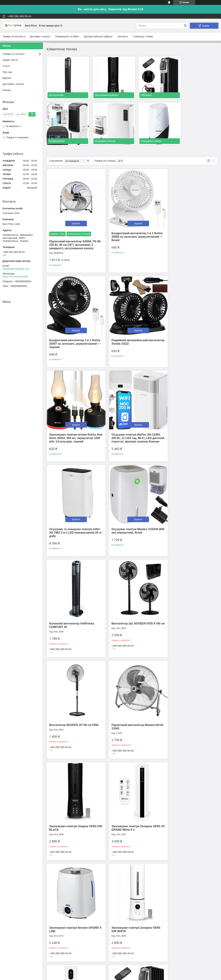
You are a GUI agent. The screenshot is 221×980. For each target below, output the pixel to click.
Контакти (123, 36)
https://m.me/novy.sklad (15, 277)
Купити (74, 214)
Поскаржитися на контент (105, 977)
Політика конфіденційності (132, 977)
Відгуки (7, 78)
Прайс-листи (10, 60)
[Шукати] (185, 26)
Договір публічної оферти (98, 36)
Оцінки (7, 90)
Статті (6, 66)
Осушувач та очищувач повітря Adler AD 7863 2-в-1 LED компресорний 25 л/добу (71, 423)
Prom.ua (127, 970)
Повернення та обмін (67, 36)
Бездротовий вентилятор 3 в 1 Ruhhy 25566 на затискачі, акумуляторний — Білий (128, 227)
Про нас (7, 72)
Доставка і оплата (40, 36)
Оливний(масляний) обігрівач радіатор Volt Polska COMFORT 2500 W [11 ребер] (70, 809)
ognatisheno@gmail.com (16, 269)
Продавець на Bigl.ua (110, 974)
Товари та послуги (13, 36)
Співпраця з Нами (143, 36)
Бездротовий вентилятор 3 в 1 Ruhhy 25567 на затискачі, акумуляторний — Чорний (185, 227)
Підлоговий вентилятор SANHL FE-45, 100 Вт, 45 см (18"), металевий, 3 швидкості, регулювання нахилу (73, 235)
